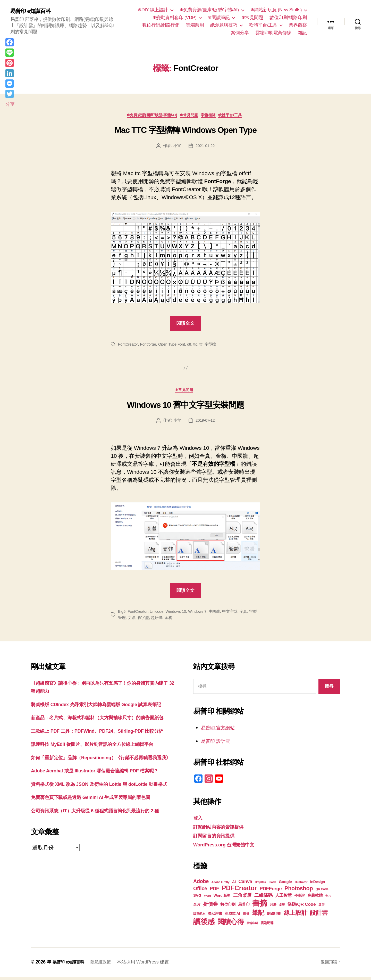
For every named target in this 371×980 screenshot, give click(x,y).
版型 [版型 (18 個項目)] (321, 908)
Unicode (159, 614)
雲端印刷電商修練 (273, 33)
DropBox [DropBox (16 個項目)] (260, 885)
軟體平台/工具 (263, 25)
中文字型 (236, 614)
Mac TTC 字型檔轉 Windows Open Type (185, 132)
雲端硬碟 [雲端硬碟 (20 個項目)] (267, 926)
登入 (199, 821)
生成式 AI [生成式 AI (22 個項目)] (232, 917)
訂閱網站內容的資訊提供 (223, 830)
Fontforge (150, 346)
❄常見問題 (252, 18)
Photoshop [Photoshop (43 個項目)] (299, 892)
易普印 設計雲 (218, 744)
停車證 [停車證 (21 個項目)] (300, 899)
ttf (205, 346)
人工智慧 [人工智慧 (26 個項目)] (283, 899)
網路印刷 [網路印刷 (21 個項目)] (274, 917)
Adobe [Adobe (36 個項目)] (201, 885)
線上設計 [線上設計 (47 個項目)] (296, 916)
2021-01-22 (205, 147)
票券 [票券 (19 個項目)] (246, 917)
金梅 (179, 621)
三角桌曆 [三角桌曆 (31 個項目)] (242, 899)
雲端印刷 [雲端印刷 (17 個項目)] (252, 926)
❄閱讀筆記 (219, 18)
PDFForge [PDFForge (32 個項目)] (271, 892)
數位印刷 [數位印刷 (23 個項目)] (228, 908)
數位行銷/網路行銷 (161, 25)
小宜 (176, 147)
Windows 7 (202, 614)
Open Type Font (175, 346)
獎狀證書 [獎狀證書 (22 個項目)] (215, 917)
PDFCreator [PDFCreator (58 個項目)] (239, 891)
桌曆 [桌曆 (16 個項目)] (282, 908)
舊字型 (153, 621)
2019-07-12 (205, 424)
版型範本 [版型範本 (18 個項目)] (199, 917)
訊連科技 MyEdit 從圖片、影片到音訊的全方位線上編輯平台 (102, 771)
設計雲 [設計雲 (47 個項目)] (319, 916)
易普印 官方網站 (221, 731)
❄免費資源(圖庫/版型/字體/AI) (209, 10)
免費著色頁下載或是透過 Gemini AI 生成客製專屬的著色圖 (101, 849)
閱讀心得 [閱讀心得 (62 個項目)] (231, 925)
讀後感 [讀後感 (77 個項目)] (204, 925)
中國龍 (220, 614)
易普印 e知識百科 (33, 11)
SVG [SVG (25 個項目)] (197, 899)
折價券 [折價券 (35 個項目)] (210, 907)
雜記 (302, 33)
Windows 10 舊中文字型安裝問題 (186, 408)
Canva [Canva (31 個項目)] (245, 885)
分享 (10, 104)
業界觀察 (298, 25)
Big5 (122, 614)
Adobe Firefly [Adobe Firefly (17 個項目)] (221, 885)
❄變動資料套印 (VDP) (175, 18)
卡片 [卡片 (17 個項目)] (328, 899)
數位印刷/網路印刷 (288, 18)
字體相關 (212, 116)
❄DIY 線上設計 (153, 10)
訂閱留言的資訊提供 (217, 839)
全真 (250, 614)
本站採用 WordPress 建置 (149, 965)
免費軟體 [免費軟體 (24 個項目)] (315, 899)
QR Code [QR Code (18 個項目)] (322, 893)
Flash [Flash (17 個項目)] (272, 885)
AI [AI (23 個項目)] (234, 885)
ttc (200, 346)
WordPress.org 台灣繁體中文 (229, 848)
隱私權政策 (106, 965)
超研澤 (167, 621)
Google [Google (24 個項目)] (285, 885)
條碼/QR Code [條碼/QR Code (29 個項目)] (301, 908)
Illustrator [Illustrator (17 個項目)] (301, 885)
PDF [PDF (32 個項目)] (214, 892)
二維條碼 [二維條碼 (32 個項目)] (263, 898)
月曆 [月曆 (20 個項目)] (273, 908)
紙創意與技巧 (224, 25)
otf (193, 346)
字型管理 (126, 621)
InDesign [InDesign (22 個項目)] (318, 885)
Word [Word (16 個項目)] (207, 899)
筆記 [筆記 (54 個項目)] (258, 916)
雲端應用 (195, 25)
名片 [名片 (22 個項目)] (197, 908)
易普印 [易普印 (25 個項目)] (244, 908)
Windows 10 (179, 614)
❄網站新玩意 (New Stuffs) (276, 10)
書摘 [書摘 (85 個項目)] (260, 906)
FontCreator (129, 346)
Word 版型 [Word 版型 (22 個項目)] (222, 899)
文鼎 (140, 621)
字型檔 (215, 346)
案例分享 (240, 33)
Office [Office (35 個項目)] (200, 892)
